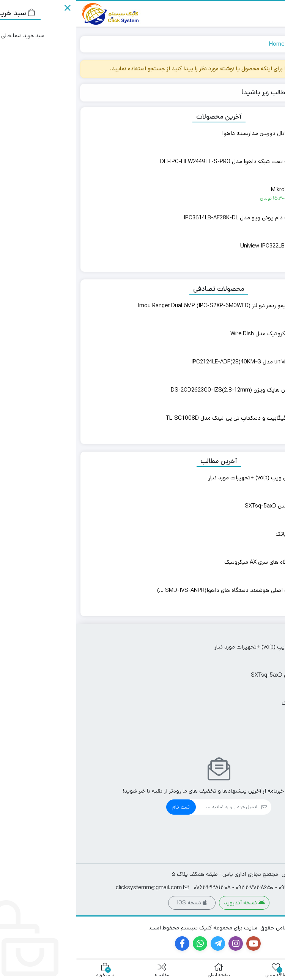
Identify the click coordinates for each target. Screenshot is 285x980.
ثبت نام (105, 807)
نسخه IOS (116, 903)
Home (200, 44)
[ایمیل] (150, 807)
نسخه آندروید (168, 903)
